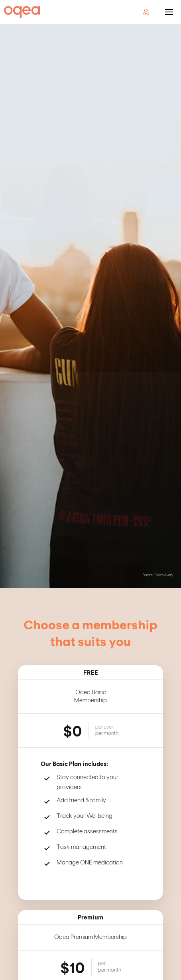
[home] (20, 12)
